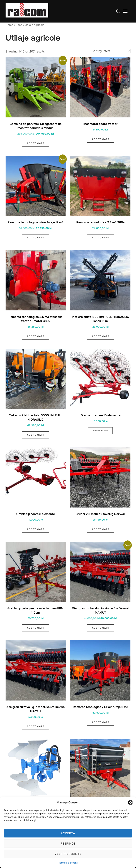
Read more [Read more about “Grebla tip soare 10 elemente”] (100, 431)
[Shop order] (111, 51)
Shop (19, 25)
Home (9, 25)
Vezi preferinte (68, 854)
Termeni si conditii (68, 863)
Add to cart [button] (35, 143)
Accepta (68, 833)
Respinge (68, 844)
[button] (130, 802)
